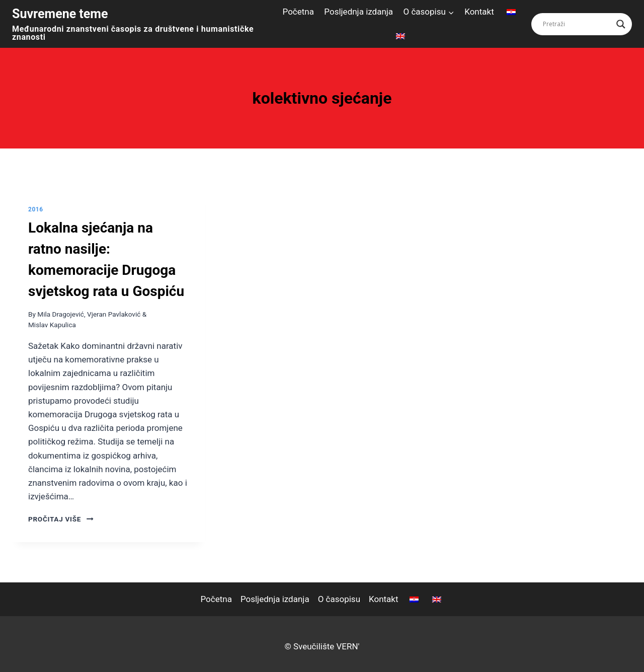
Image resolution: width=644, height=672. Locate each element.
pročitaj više (61, 519)
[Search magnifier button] (621, 24)
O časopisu (339, 599)
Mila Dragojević (61, 314)
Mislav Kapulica (52, 325)
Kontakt (479, 12)
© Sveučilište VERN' (322, 646)
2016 (36, 209)
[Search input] (577, 24)
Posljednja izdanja (358, 12)
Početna (298, 12)
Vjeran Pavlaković (114, 314)
